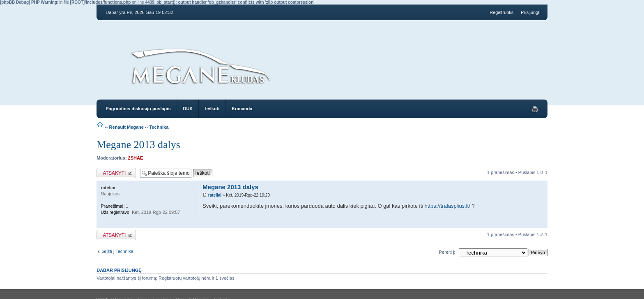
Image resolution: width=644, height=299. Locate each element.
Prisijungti (531, 12)
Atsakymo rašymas (116, 173)
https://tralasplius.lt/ (447, 206)
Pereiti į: (447, 252)
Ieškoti (212, 109)
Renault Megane (126, 127)
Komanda (242, 109)
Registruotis (501, 12)
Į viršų (541, 224)
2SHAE (136, 158)
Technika (159, 127)
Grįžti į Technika (117, 251)
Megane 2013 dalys (138, 145)
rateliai (215, 195)
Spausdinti (535, 109)
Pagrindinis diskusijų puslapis (138, 109)
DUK (188, 109)
